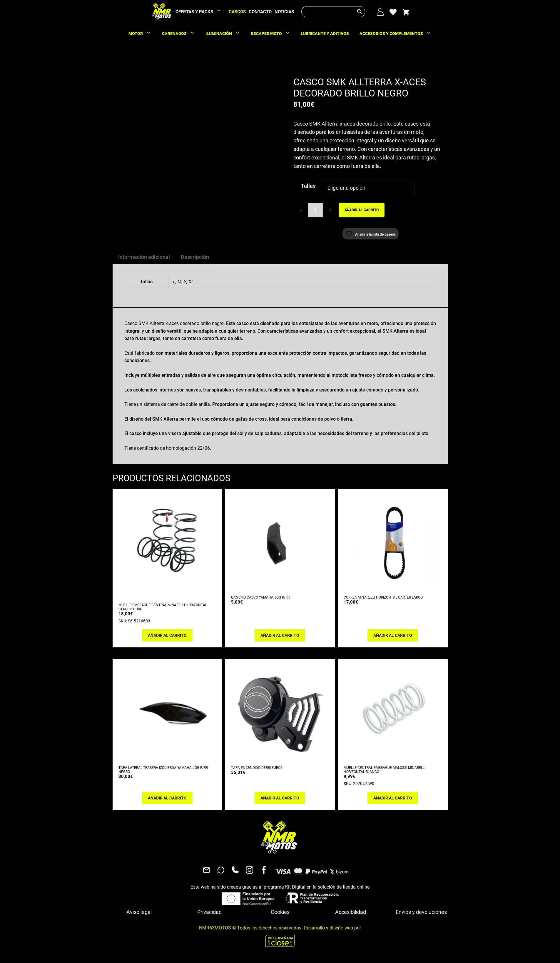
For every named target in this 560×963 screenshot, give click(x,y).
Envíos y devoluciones (421, 912)
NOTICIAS (284, 12)
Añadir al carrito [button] (167, 635)
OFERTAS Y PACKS (201, 12)
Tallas (308, 186)
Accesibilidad (351, 912)
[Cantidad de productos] (315, 210)
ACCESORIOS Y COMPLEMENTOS (398, 34)
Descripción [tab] (195, 257)
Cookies (280, 912)
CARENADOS (181, 34)
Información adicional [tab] (144, 257)
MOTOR (143, 34)
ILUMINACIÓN (226, 34)
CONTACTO (260, 12)
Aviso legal (139, 912)
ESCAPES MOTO (273, 34)
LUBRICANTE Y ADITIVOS (325, 34)
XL (191, 282)
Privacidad (209, 912)
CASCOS (237, 12)
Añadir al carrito (362, 210)
